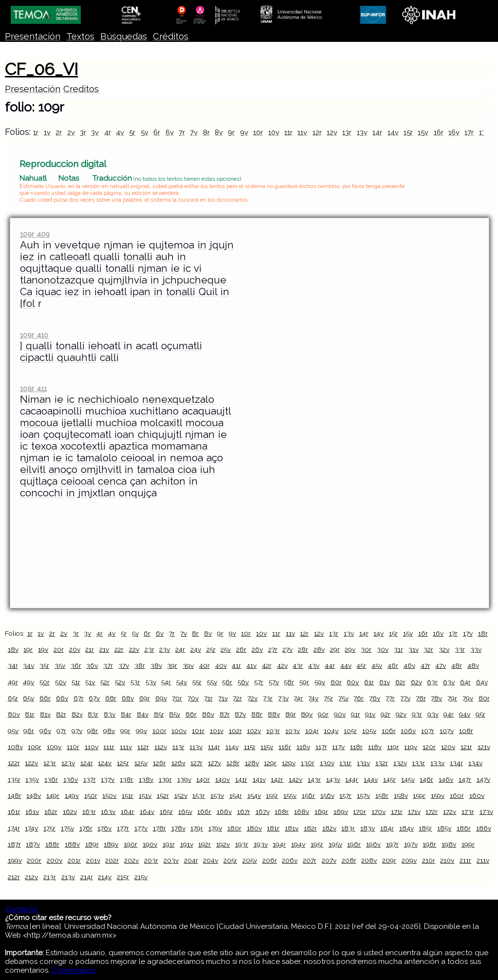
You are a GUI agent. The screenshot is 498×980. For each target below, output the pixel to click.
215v (141, 877)
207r (310, 860)
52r (105, 682)
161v (32, 811)
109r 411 (33, 388)
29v (350, 649)
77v (405, 698)
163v (108, 811)
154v (254, 795)
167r (244, 811)
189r (92, 844)
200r (34, 860)
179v (215, 828)
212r (14, 877)
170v (378, 811)
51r (76, 682)
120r (429, 747)
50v (61, 682)
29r (335, 649)
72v (252, 698)
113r (178, 747)
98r (92, 731)
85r (159, 714)
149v (72, 795)
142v (295, 779)
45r (361, 665)
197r (392, 844)
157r (345, 795)
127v (214, 763)
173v (486, 811)
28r (303, 649)
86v (208, 714)
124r (87, 763)
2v (71, 132)
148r (15, 795)
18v (13, 649)
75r (328, 698)
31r (398, 649)
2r (59, 132)
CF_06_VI (41, 69)
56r (227, 682)
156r (308, 795)
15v (423, 132)
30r (366, 649)
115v (267, 747)
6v (170, 132)
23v (165, 649)
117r (321, 747)
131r (345, 763)
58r (289, 682)
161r (14, 811)
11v (302, 132)
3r (83, 132)
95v (13, 731)
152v (181, 795)
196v (373, 844)
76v (375, 698)
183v (368, 828)
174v (31, 828)
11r (288, 132)
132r (382, 763)
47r (425, 665)
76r (359, 698)
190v (150, 844)
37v (124, 665)
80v (14, 714)
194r (279, 844)
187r (14, 844)
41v (251, 665)
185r (425, 828)
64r (465, 682)
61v (385, 682)
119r (393, 747)
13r (347, 132)
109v (54, 747)
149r (53, 795)
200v (55, 860)
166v (224, 811)
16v (454, 132)
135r (14, 779)
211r (465, 860)
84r (126, 714)
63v (449, 682)
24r (180, 649)
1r (36, 132)
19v (43, 649)
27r (273, 649)
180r (234, 828)
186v (484, 828)
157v (363, 795)
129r (270, 763)
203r (151, 860)
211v (483, 860)
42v (282, 665)
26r (241, 649)
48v (473, 665)
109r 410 (34, 335)
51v (90, 682)
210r (429, 860)
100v (179, 731)
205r (230, 860)
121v (484, 747)
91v (370, 714)
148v (34, 795)
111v (126, 747)
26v (257, 649)
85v (175, 714)
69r (145, 698)
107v (447, 731)
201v (93, 860)
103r (273, 731)
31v (414, 649)
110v (92, 747)
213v (68, 877)
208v (369, 860)
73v (283, 698)
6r (157, 132)
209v (409, 860)
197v (411, 844)
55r (197, 682)
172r (432, 811)
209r (389, 860)
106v (408, 731)
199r (468, 844)
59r (304, 682)
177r (123, 828)
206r (270, 860)
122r (14, 763)
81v (45, 714)
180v (254, 828)
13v (362, 132)
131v (363, 763)
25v (226, 649)
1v (47, 132)
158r (382, 795)
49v (28, 682)
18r (483, 633)
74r (298, 698)
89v (307, 714)
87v (240, 714)
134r (456, 763)
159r (419, 795)
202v (131, 860)
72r (237, 698)
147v (483, 779)
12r (317, 132)
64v (482, 682)
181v (292, 828)
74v (313, 698)
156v (327, 795)
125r (123, 763)
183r (348, 828)
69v (161, 698)
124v (105, 763)
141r (241, 779)
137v (108, 779)
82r (61, 714)
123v (68, 763)
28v (319, 649)
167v (263, 811)
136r (51, 779)
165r (166, 811)
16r (439, 132)
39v (188, 665)
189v (111, 844)
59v (320, 682)
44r (330, 665)
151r (128, 795)
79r (452, 698)
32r (428, 649)
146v (446, 779)
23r (149, 649)
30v (383, 649)
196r (354, 844)
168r (282, 811)
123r (50, 763)
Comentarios (74, 970)
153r (199, 795)
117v (338, 747)
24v (196, 649)
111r (109, 747)
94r (449, 714)
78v (436, 698)
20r (59, 649)
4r (108, 132)
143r (314, 779)
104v (331, 731)
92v (401, 714)
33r (460, 649)
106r (389, 731)
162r (51, 811)
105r (350, 731)
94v (465, 714)
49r (13, 682)
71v (223, 698)
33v (476, 649)
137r (90, 779)
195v (335, 844)
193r (242, 844)
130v (327, 763)
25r (211, 649)
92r (386, 714)
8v (219, 132)
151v (145, 795)
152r (163, 795)
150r (91, 795)
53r (135, 682)
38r (140, 665)
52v (120, 682)
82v (77, 714)
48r (457, 665)
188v (72, 844)
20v (75, 649)
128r (233, 763)
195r (317, 844)
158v (401, 795)
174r (14, 828)
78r (421, 698)
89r (291, 714)
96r (29, 731)
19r (28, 649)
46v (409, 665)
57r (259, 682)
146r (426, 779)
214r (87, 877)
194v (298, 844)
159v (438, 795)
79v (468, 698)
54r (166, 682)
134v (475, 763)
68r (111, 698)
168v (302, 811)
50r (45, 682)
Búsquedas (124, 36)
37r (108, 665)
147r (465, 779)
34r (13, 665)
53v (151, 682)
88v (274, 714)
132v (400, 763)
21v (104, 649)
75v (343, 698)
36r (76, 665)
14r (377, 132)
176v (104, 828)
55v (212, 682)
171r (397, 811)
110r (73, 747)
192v (223, 844)
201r (74, 860)
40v (221, 665)
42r (267, 665)
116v (303, 747)
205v (250, 860)
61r (369, 682)
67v (94, 698)
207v (329, 860)
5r (132, 132)
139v (184, 779)
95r (480, 714)
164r (128, 811)
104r (312, 731)
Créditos (171, 36)
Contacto (21, 909)
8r (206, 132)
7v (194, 132)
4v (120, 132)
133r (418, 763)
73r (268, 698)
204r (191, 860)
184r (387, 828)
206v (290, 860)
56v (243, 682)
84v (143, 714)
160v (477, 795)
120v (448, 747)
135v (32, 779)
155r (272, 795)
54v (182, 682)
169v (341, 811)
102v (254, 731)
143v (333, 779)
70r (177, 698)
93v (433, 714)
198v (449, 844)
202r (112, 860)
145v (408, 779)
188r (52, 844)
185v (444, 828)
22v (134, 649)
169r (321, 811)
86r (191, 714)
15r (408, 132)
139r (165, 779)
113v (196, 747)
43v (314, 665)
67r (79, 698)
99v (141, 731)
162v (70, 811)
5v (145, 132)
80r (484, 698)
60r (336, 682)
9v (244, 132)
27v (287, 649)
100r (159, 731)
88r (257, 714)
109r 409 (35, 234)
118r (356, 747)
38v (156, 665)
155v (290, 795)
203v (171, 860)
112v (161, 747)
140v (222, 779)
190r (130, 844)
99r (125, 731)
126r (159, 763)
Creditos (81, 89)
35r (44, 665)
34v (28, 665)
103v (293, 731)
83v (110, 714)
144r (352, 779)
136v (71, 779)
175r (49, 828)
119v (411, 747)
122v (31, 763)
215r (123, 877)
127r (196, 763)
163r (89, 811)
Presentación (33, 36)
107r (428, 731)
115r (250, 747)
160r (457, 795)
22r (119, 649)
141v (259, 779)
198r (429, 844)
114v (232, 747)
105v (369, 731)
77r (390, 698)
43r (298, 665)
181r (273, 828)
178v (178, 828)
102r (235, 731)
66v (62, 698)
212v (31, 877)
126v (178, 763)
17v (468, 633)
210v (447, 860)
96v (45, 731)
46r (393, 665)
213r (50, 877)
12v (332, 132)
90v (340, 714)
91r (356, 714)
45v (377, 665)
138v (146, 779)
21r (90, 649)
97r (61, 731)
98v (109, 731)
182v (329, 828)
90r (323, 714)
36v (92, 665)
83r (93, 714)
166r (204, 811)
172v (450, 811)
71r (208, 698)
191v (187, 844)
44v (346, 665)
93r (417, 714)
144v (371, 779)
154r (236, 795)
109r (35, 747)
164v (147, 811)
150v (109, 795)
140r (203, 779)
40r (204, 665)
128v (252, 763)
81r (30, 714)
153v (217, 795)
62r (400, 682)
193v (261, 844)
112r (143, 747)
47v (441, 665)
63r (432, 682)
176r (86, 828)
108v (15, 747)
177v (141, 828)
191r (169, 844)
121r (466, 747)
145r (389, 779)
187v (33, 844)
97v (77, 731)
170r (360, 811)
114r (214, 747)
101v (217, 731)
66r (45, 698)
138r (127, 779)
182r (310, 828)
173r (468, 811)
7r (182, 132)
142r (277, 779)
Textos (80, 36)
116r (285, 747)
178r (159, 828)
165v (185, 811)
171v (414, 811)
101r (198, 731)
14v (393, 132)
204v (211, 860)
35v (60, 665)
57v (274, 682)
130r (308, 763)
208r (349, 860)
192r (204, 844)
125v (141, 763)
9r (231, 132)
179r (197, 828)
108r (466, 731)
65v (28, 698)
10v (274, 132)
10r (258, 132)
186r (464, 828)
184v (406, 828)
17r (469, 132)
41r (236, 665)
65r (13, 698)
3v (95, 132)
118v (375, 747)
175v (67, 828)
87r (225, 714)
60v (353, 682)
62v (416, 682)
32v (444, 649)
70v (193, 698)
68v (128, 698)
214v (105, 877)
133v (437, 763)
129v (289, 763)
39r (172, 665)
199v (15, 860)
